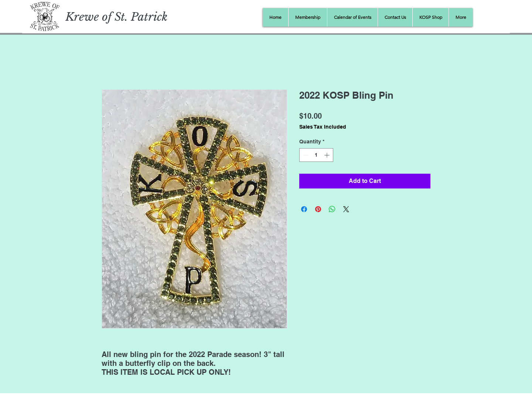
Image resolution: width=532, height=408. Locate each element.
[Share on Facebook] (304, 209)
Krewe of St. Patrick (116, 17)
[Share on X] (346, 209)
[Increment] (328, 155)
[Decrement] (305, 155)
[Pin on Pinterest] (318, 209)
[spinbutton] (316, 155)
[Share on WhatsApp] (332, 209)
